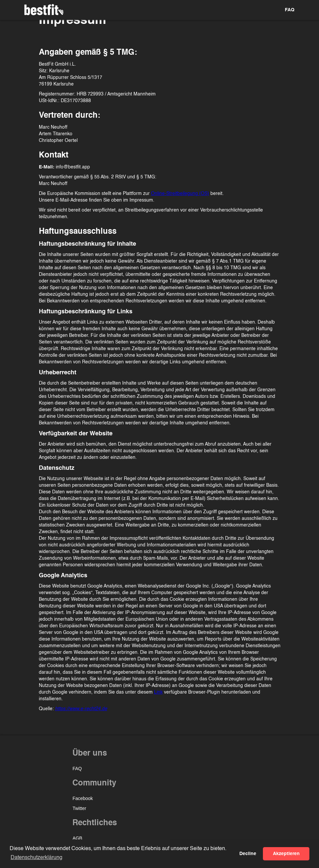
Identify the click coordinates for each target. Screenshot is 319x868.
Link (158, 692)
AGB (77, 838)
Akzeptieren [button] (286, 854)
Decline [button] (248, 854)
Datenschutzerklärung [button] (37, 858)
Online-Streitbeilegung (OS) (180, 194)
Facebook (82, 798)
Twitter (79, 808)
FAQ (290, 10)
